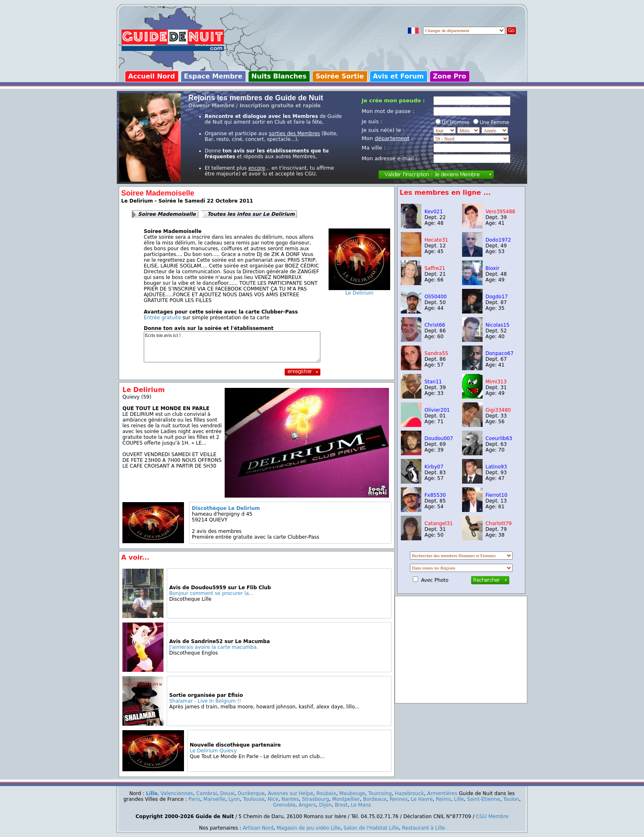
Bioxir (492, 268)
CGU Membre (492, 816)
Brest (341, 805)
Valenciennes (177, 793)
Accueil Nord (152, 76)
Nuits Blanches (279, 76)
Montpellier (346, 799)
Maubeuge (352, 793)
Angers (307, 805)
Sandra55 (436, 353)
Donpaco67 (499, 353)
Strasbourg (315, 799)
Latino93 (496, 467)
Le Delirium (359, 291)
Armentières (442, 793)
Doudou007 (439, 438)
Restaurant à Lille (424, 828)
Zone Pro (450, 76)
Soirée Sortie (340, 76)
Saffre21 (435, 268)
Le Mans (361, 805)
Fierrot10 (496, 495)
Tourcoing (380, 793)
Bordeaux (375, 799)
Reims (443, 799)
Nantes (290, 799)
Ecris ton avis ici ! (232, 347)
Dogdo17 (497, 297)
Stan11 (433, 382)
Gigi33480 (498, 410)
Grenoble (284, 805)
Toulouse (254, 799)
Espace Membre (213, 76)
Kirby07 (434, 467)
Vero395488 (500, 212)
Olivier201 (437, 410)
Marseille (214, 799)
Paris (194, 799)
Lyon (234, 799)
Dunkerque (251, 793)
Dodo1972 (498, 240)
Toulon (511, 799)
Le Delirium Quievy (213, 751)
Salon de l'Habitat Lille (371, 828)
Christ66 (435, 325)
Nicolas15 (497, 325)
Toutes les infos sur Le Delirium (251, 214)
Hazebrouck (410, 793)
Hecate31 (436, 240)
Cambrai (207, 793)
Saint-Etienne (484, 799)
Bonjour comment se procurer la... (211, 593)
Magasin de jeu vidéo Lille (309, 828)
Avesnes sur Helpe (291, 793)
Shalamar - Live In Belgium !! (205, 701)
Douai (227, 793)
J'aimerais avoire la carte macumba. (214, 647)
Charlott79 (499, 523)
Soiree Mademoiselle (167, 214)
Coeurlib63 (499, 438)
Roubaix (326, 793)
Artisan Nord (258, 828)
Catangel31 (438, 523)
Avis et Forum (398, 76)
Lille (152, 793)
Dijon (325, 805)
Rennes (399, 799)
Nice (273, 799)
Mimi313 (496, 382)
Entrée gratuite (162, 318)
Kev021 (434, 212)
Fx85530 (435, 495)
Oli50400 (435, 297)
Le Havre (422, 799)
